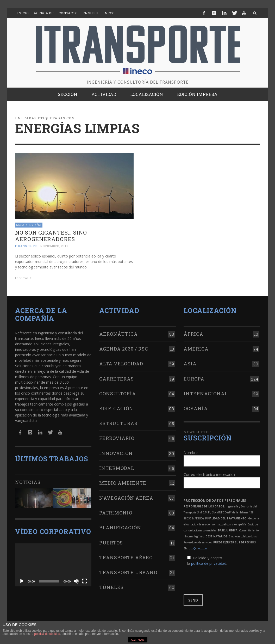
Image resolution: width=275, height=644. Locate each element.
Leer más (24, 278)
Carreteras (117, 378)
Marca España (29, 225)
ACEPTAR (137, 640)
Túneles (111, 586)
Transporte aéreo (126, 556)
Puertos (111, 542)
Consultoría (118, 392)
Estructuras (118, 422)
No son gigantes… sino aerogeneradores (51, 236)
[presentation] (223, 579)
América (196, 348)
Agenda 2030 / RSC (124, 348)
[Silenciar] (76, 580)
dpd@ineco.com (198, 548)
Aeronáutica (118, 333)
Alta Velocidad (121, 363)
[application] (53, 564)
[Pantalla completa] (85, 580)
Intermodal (117, 467)
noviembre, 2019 (54, 246)
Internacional (206, 392)
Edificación (116, 408)
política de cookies (47, 634)
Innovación (116, 452)
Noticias (28, 481)
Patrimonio (116, 512)
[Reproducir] (22, 580)
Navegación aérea (126, 497)
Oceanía (196, 408)
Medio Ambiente (123, 482)
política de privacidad (209, 563)
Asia (190, 363)
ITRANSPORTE (26, 246)
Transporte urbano (128, 572)
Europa (194, 378)
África (193, 333)
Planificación (120, 527)
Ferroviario (117, 437)
